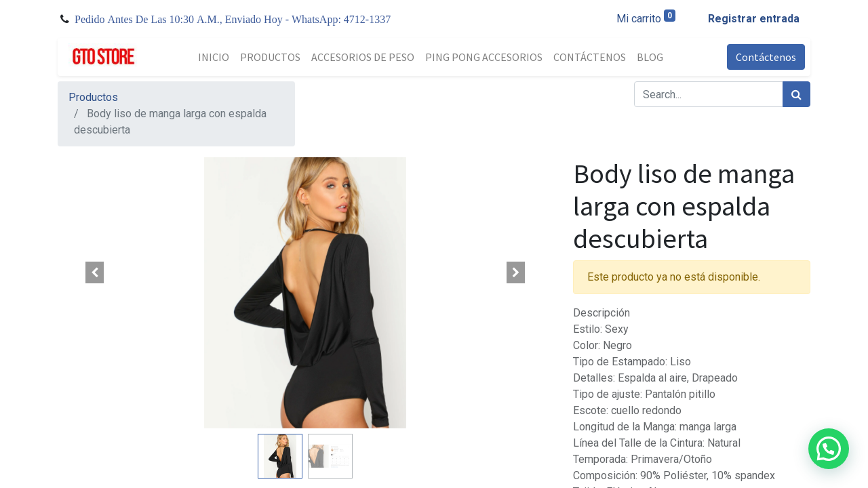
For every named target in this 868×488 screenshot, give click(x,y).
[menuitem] (214, 57)
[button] (95, 272)
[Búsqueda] (796, 94)
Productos (93, 97)
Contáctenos (766, 57)
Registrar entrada (754, 19)
